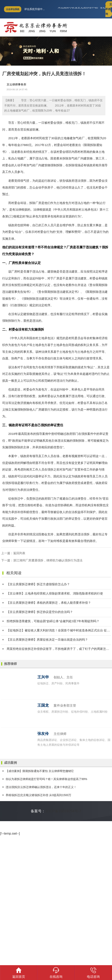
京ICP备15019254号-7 (63, 811)
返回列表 (19, 553)
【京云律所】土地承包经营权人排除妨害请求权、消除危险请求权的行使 (55, 593)
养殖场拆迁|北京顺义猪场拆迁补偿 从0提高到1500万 (39, 795)
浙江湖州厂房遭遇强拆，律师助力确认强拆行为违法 (48, 560)
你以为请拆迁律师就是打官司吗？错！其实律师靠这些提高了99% (46, 779)
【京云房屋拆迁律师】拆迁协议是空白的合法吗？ (40, 612)
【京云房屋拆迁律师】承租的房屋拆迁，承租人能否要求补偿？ (49, 603)
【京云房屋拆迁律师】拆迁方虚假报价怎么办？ (38, 584)
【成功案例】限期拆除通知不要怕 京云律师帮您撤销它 (40, 771)
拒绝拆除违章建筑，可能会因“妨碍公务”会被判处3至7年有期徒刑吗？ (53, 621)
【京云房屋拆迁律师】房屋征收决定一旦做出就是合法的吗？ (47, 640)
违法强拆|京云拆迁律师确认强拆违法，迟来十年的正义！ (41, 787)
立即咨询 (109, 9)
